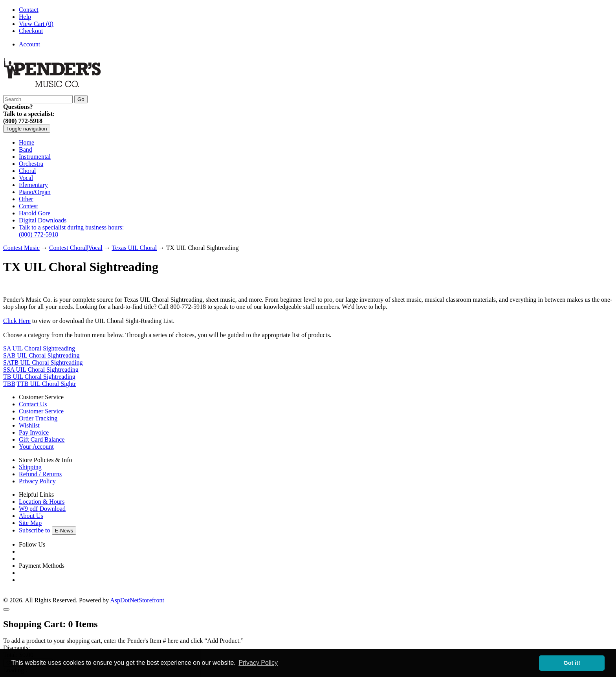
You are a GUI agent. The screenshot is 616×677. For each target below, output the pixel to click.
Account (29, 44)
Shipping (30, 467)
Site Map (30, 523)
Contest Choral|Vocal (76, 248)
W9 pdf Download (42, 509)
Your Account (36, 447)
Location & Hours (42, 502)
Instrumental (35, 157)
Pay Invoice (34, 432)
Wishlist (29, 425)
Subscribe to (48, 530)
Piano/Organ (35, 192)
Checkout (31, 31)
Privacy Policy (37, 481)
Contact (29, 10)
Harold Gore (35, 213)
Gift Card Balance (42, 439)
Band (26, 150)
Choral (27, 171)
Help (25, 17)
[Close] (6, 609)
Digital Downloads (43, 220)
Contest (28, 206)
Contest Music (21, 248)
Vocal (26, 178)
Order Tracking (38, 418)
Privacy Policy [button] (258, 663)
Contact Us (33, 404)
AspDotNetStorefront (137, 600)
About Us (31, 516)
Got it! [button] (572, 663)
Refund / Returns (40, 474)
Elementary (33, 185)
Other (26, 199)
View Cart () (36, 24)
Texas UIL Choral (134, 248)
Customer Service (41, 411)
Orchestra (31, 164)
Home (27, 142)
